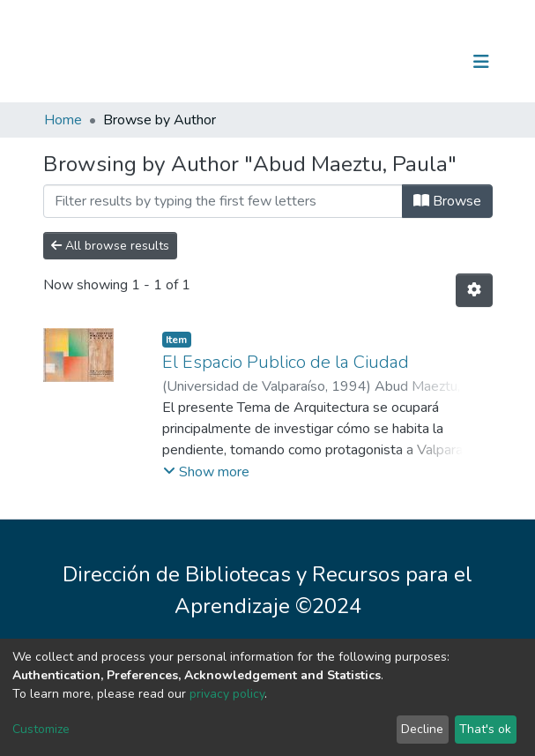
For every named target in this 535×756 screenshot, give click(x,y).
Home (63, 120)
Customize (41, 729)
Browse (447, 201)
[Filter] (223, 201)
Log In (426, 62)
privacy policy (227, 694)
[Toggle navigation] (481, 62)
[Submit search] (390, 62)
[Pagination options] (474, 290)
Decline (422, 729)
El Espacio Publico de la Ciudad (286, 362)
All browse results (110, 246)
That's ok (485, 729)
